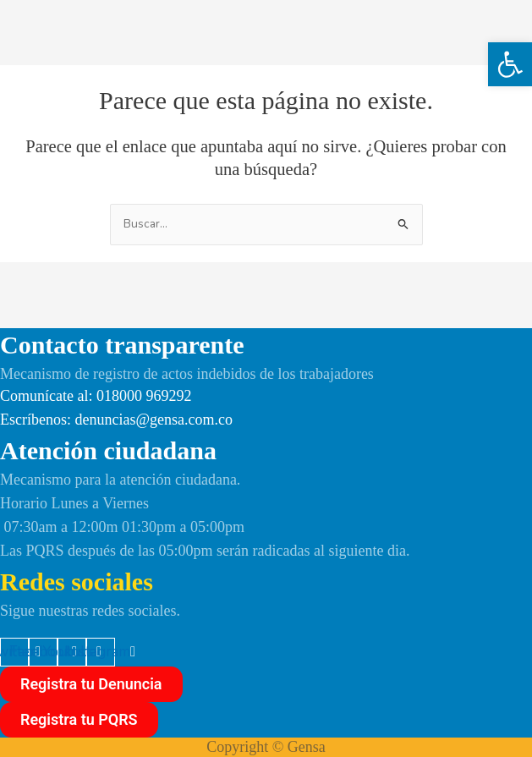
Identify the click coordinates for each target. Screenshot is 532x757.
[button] (510, 64)
